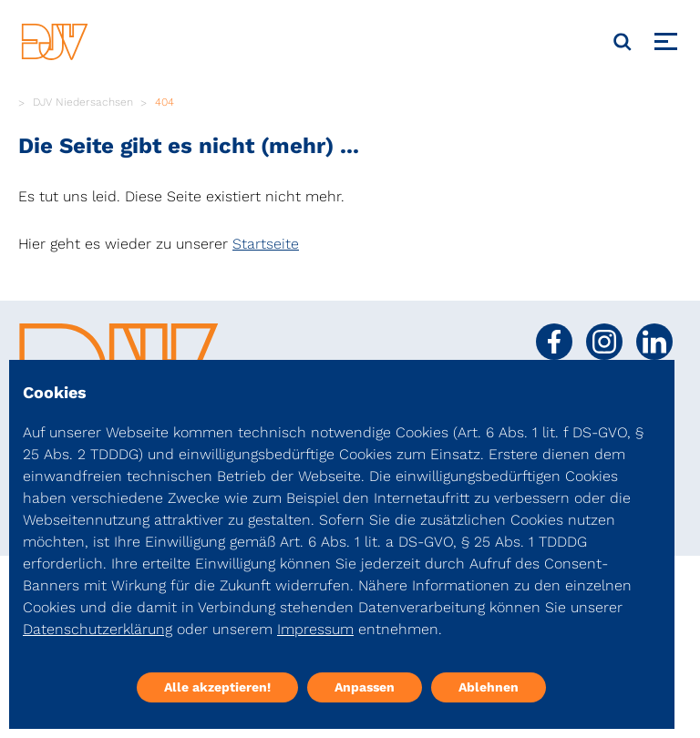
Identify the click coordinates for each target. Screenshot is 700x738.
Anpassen (365, 687)
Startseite (266, 244)
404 (165, 102)
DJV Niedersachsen (83, 102)
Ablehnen (489, 687)
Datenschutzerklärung (98, 629)
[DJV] (55, 41)
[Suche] (623, 42)
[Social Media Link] (554, 342)
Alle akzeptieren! (217, 687)
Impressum (315, 629)
